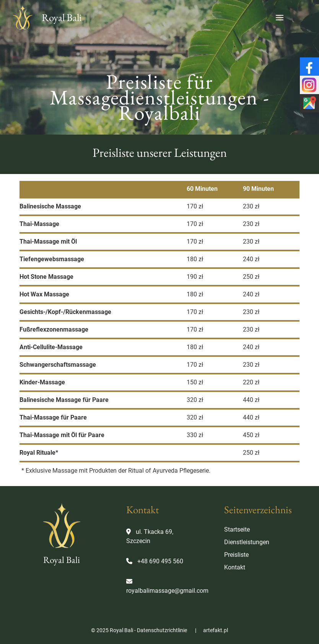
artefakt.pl (216, 630)
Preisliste (236, 555)
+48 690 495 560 (160, 561)
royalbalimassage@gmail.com (167, 591)
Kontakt (235, 567)
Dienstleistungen (247, 542)
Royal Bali (46, 18)
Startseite (237, 529)
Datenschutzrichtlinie (162, 630)
